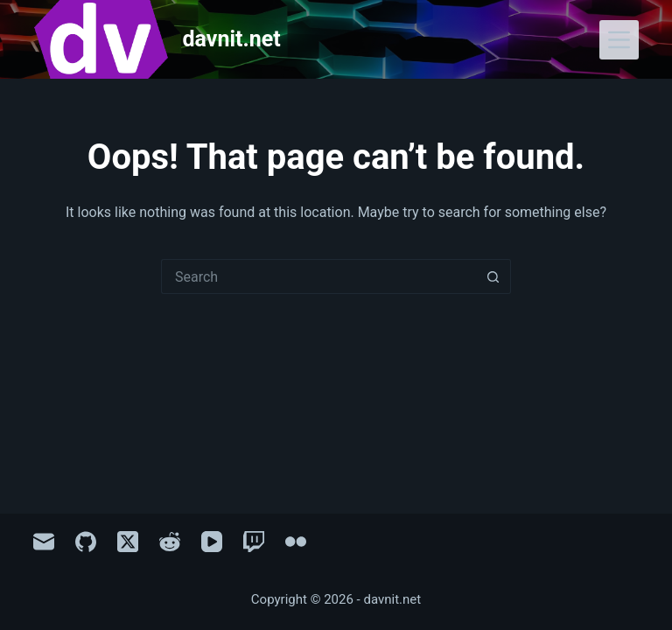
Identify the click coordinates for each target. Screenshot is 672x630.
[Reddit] (170, 542)
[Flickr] (296, 542)
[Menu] (619, 40)
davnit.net (232, 39)
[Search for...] (318, 276)
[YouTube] (212, 542)
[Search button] (493, 276)
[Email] (44, 542)
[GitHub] (86, 542)
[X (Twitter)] (128, 542)
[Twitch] (254, 542)
